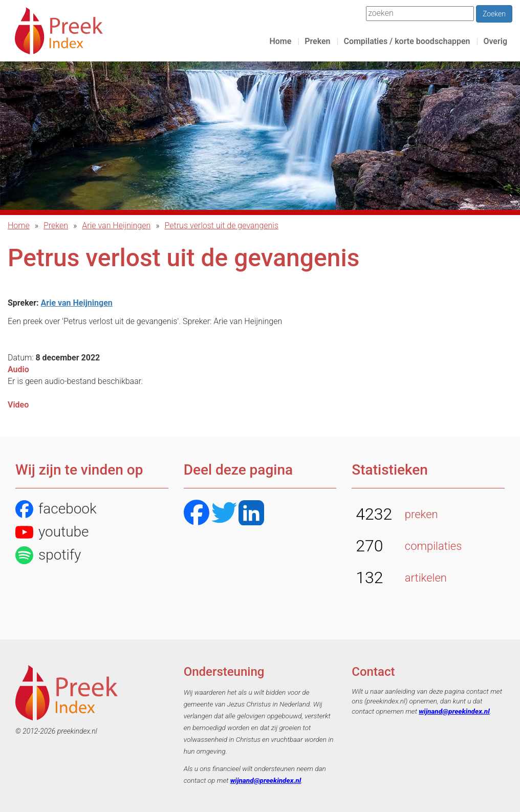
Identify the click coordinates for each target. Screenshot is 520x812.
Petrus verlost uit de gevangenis (222, 226)
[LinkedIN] (251, 514)
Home (280, 41)
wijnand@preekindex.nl (266, 780)
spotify (48, 555)
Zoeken (494, 14)
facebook (56, 509)
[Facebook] (197, 514)
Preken (317, 41)
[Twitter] (224, 514)
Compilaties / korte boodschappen (407, 41)
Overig (495, 41)
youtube (52, 532)
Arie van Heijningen (116, 226)
